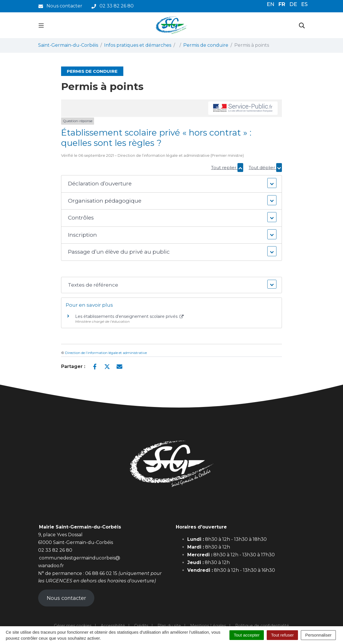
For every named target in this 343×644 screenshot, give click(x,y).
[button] (172, 184)
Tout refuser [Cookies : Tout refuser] (282, 635)
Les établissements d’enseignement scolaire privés (129, 316)
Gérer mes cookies (73, 626)
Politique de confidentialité (262, 626)
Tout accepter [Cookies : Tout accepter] (247, 635)
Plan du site (169, 626)
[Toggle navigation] (41, 25)
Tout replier (227, 168)
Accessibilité (113, 626)
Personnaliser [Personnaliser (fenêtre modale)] (318, 635)
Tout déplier (265, 168)
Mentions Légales (208, 626)
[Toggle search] (302, 25)
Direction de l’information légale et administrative (106, 353)
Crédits (141, 626)
